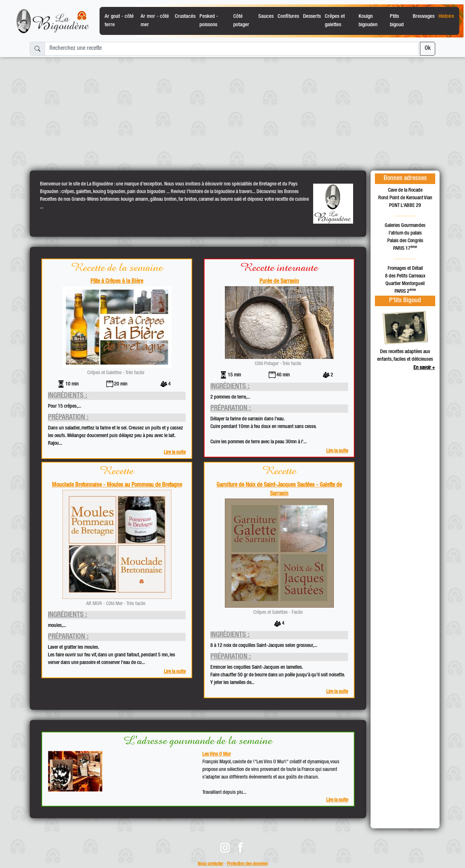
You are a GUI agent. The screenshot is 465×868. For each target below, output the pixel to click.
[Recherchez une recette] (232, 49)
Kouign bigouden (368, 21)
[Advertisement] (232, 111)
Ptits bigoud (397, 21)
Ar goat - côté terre (119, 21)
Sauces (266, 17)
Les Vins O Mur (217, 755)
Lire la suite (175, 453)
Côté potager (241, 21)
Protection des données (247, 864)
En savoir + (424, 368)
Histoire (446, 17)
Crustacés (185, 17)
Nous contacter (211, 864)
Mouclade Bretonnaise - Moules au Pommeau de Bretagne (117, 485)
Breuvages (424, 17)
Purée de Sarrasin (279, 282)
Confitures (288, 17)
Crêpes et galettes (335, 21)
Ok (428, 49)
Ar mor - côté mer (155, 21)
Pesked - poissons (209, 21)
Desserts (312, 17)
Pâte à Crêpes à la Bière (117, 282)
